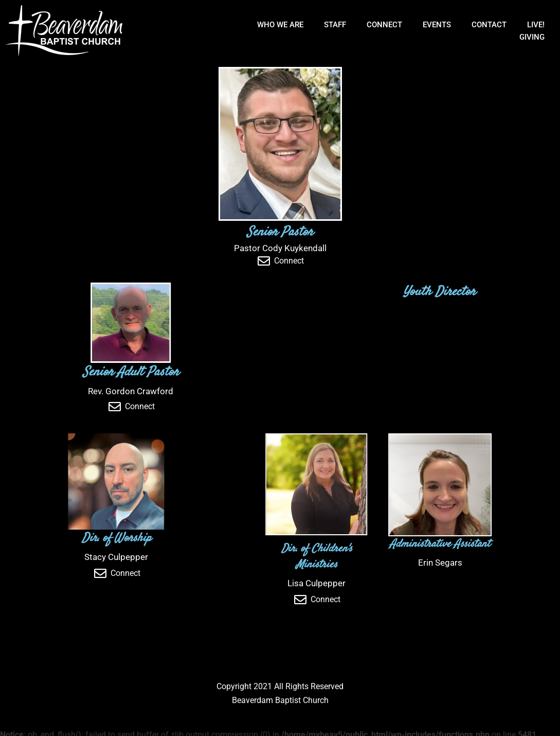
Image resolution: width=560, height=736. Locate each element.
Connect (384, 25)
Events (437, 25)
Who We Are (280, 25)
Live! (536, 25)
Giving (532, 37)
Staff (335, 25)
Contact (489, 25)
